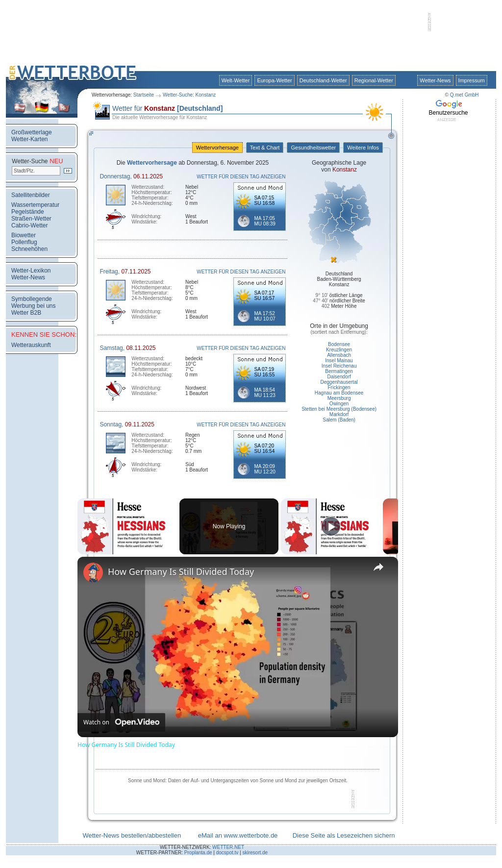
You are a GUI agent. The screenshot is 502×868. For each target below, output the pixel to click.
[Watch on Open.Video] (121, 722)
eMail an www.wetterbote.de (238, 835)
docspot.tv (227, 853)
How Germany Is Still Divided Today (181, 571)
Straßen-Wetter (31, 219)
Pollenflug (24, 242)
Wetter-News (435, 80)
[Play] (331, 526)
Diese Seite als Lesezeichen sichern (344, 835)
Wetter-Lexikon (31, 271)
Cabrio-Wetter (29, 225)
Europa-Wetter (274, 80)
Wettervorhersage (217, 148)
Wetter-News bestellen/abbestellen (132, 835)
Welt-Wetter (236, 80)
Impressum (472, 80)
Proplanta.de (198, 853)
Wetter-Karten (29, 139)
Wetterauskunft (31, 345)
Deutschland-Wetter (323, 80)
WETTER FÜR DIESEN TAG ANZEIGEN (241, 177)
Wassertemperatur (35, 205)
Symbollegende (32, 299)
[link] (93, 572)
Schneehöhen (29, 249)
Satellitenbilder (31, 195)
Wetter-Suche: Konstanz (189, 95)
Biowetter (24, 235)
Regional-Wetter (374, 80)
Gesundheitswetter (313, 148)
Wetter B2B (26, 313)
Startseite (144, 95)
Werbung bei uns (34, 306)
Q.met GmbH (464, 95)
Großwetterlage (32, 132)
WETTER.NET (228, 847)
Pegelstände (28, 212)
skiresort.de (255, 853)
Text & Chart (265, 148)
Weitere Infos (363, 148)
